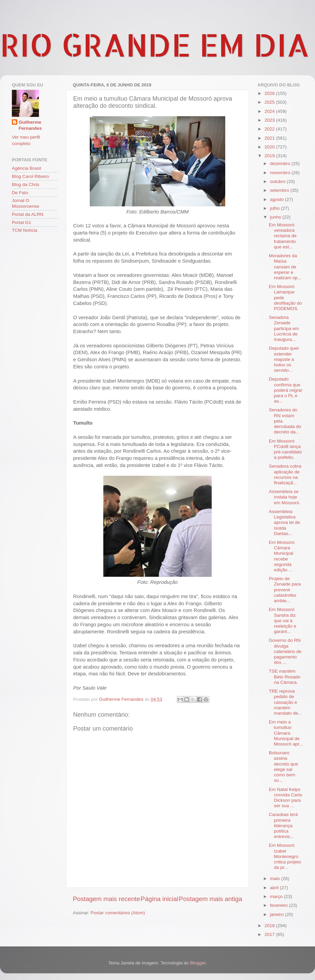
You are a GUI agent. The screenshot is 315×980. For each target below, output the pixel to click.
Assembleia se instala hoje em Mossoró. (285, 497)
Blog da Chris (26, 185)
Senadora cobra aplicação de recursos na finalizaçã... (285, 474)
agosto (277, 199)
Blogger (198, 963)
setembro (280, 190)
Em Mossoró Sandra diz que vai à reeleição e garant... (283, 620)
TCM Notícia (25, 230)
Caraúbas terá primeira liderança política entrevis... (283, 825)
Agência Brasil (26, 168)
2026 (270, 93)
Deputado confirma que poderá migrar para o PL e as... (286, 390)
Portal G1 (22, 222)
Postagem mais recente (106, 899)
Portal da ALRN (28, 214)
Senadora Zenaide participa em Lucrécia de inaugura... (284, 328)
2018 (270, 926)
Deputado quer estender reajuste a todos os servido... (284, 359)
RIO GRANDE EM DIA (155, 44)
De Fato (20, 193)
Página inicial (159, 899)
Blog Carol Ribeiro (30, 176)
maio (276, 879)
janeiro (277, 914)
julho (275, 208)
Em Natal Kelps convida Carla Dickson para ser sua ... (286, 798)
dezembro (281, 164)
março (277, 896)
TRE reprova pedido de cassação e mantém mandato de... (286, 702)
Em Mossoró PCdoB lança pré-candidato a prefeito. (286, 449)
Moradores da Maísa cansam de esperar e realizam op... (285, 267)
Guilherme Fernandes (30, 125)
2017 (270, 934)
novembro (281, 173)
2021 (270, 138)
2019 (270, 156)
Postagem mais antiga (211, 899)
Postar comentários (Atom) (118, 913)
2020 (270, 147)
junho (276, 217)
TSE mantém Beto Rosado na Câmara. (285, 677)
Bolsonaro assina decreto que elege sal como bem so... (283, 767)
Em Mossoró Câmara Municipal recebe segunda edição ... (282, 556)
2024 (270, 111)
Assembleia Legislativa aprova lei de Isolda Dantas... (285, 523)
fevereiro (279, 905)
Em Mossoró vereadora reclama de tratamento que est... (283, 236)
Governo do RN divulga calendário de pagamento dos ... (285, 651)
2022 (270, 129)
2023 (270, 120)
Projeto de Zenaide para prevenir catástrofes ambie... (285, 590)
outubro (278, 181)
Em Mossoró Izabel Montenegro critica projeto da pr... (285, 856)
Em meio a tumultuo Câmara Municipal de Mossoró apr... (286, 733)
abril (275, 888)
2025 (270, 102)
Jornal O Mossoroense (26, 203)
